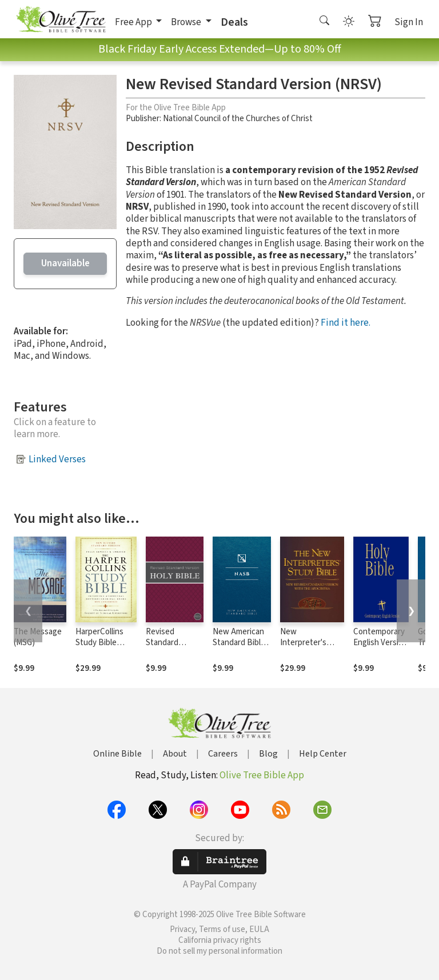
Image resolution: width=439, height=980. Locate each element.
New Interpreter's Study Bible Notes (303, 648)
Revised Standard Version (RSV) (170, 643)
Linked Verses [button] (57, 459)
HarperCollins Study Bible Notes (99, 643)
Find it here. (346, 323)
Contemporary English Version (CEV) (380, 643)
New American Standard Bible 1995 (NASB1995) (239, 648)
